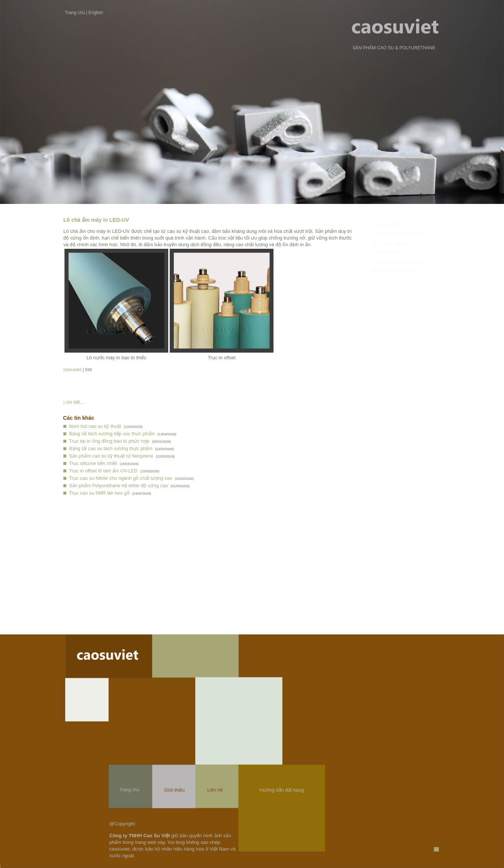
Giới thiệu (174, 790)
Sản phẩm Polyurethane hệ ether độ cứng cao (118, 486)
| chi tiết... (74, 402)
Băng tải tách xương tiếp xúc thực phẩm (112, 434)
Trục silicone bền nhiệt (93, 463)
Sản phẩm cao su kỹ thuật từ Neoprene (111, 456)
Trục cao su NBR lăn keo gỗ (99, 493)
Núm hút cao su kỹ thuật (95, 426)
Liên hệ (215, 790)
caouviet (72, 369)
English (96, 13)
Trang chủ (75, 13)
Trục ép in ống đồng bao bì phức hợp (109, 441)
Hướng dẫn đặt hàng (282, 790)
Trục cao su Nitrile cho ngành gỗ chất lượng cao (121, 478)
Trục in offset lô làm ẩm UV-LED (103, 471)
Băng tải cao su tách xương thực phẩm (111, 448)
